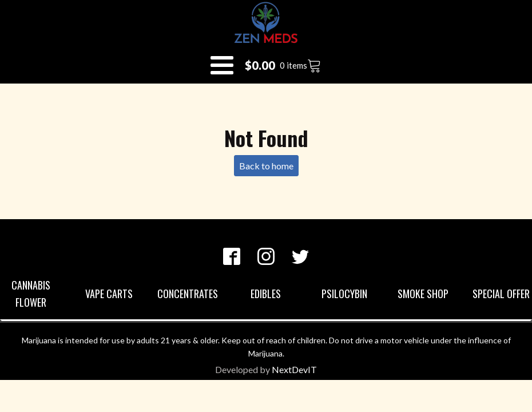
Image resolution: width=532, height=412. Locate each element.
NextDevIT (294, 369)
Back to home (266, 166)
